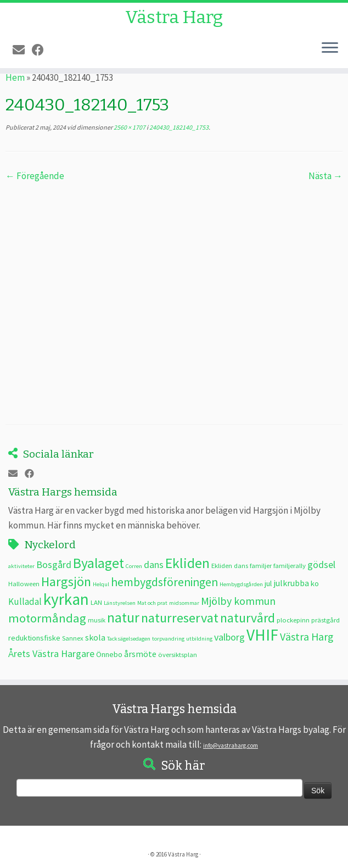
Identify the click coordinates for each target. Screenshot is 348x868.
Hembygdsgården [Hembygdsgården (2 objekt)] (241, 584)
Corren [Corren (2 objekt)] (134, 566)
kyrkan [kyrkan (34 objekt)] (66, 599)
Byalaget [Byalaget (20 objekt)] (99, 563)
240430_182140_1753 (178, 127)
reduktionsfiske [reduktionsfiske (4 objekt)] (34, 638)
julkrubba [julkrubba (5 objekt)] (291, 583)
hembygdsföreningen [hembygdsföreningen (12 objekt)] (164, 582)
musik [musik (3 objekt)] (97, 620)
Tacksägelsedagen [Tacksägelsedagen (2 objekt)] (129, 639)
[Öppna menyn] (330, 48)
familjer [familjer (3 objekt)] (261, 565)
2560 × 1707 (129, 127)
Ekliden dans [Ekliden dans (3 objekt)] (230, 565)
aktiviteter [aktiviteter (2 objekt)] (21, 566)
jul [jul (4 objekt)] (268, 583)
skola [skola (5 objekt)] (95, 637)
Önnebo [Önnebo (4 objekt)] (109, 654)
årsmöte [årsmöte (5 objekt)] (140, 654)
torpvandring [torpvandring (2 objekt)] (168, 639)
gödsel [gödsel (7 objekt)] (321, 564)
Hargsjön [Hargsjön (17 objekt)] (66, 582)
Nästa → (325, 176)
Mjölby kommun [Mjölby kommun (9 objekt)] (238, 601)
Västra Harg (174, 17)
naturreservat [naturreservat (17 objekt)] (180, 618)
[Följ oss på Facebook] (41, 50)
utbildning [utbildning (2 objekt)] (199, 639)
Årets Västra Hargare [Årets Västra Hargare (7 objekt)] (51, 653)
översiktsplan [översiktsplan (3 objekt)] (178, 654)
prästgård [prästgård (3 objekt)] (325, 620)
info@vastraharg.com (231, 745)
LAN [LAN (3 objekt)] (96, 602)
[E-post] (22, 50)
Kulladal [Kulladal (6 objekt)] (25, 602)
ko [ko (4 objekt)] (315, 583)
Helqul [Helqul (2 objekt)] (101, 584)
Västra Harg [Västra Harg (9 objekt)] (307, 636)
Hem (15, 77)
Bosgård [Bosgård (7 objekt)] (54, 564)
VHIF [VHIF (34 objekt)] (262, 635)
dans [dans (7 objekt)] (154, 564)
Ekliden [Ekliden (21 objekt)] (187, 563)
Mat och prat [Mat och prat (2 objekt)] (152, 603)
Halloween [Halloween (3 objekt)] (24, 583)
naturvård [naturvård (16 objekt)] (248, 618)
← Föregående (35, 176)
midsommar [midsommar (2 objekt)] (184, 603)
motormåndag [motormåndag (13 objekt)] (47, 618)
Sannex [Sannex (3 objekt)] (73, 638)
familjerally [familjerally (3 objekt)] (290, 565)
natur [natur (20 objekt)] (123, 617)
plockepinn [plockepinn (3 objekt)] (293, 620)
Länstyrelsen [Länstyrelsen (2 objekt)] (120, 603)
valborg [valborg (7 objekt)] (229, 637)
